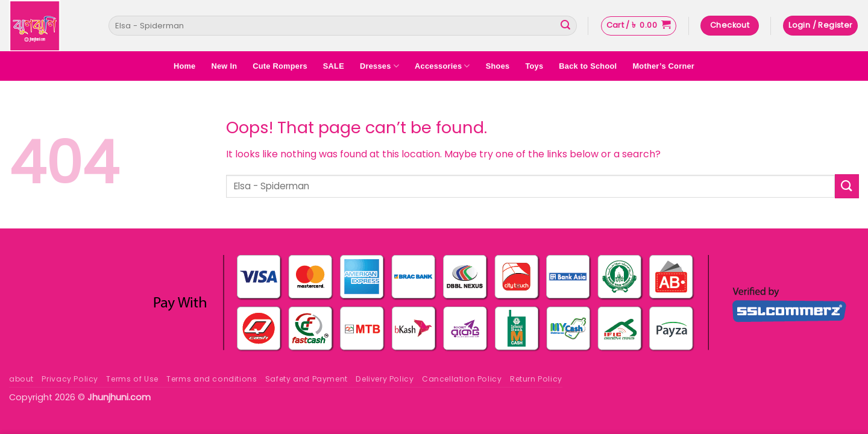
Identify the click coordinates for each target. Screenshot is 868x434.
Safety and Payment (307, 379)
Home (185, 66)
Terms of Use (132, 379)
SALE (334, 66)
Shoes (498, 66)
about (21, 379)
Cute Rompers (280, 66)
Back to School (588, 66)
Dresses (379, 66)
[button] (639, 26)
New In (224, 66)
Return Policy (536, 379)
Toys (534, 66)
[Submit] (565, 26)
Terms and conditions (212, 379)
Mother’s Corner (663, 66)
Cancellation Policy (462, 379)
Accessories (442, 66)
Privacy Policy (70, 379)
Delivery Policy (385, 379)
